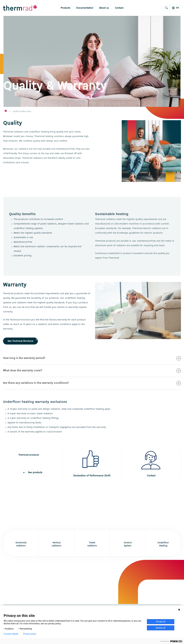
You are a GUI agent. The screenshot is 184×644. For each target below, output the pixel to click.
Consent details (11, 634)
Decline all (161, 628)
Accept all (161, 622)
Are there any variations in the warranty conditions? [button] (92, 383)
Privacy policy (30, 634)
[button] (20, 341)
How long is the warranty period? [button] (92, 358)
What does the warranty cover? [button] (92, 371)
